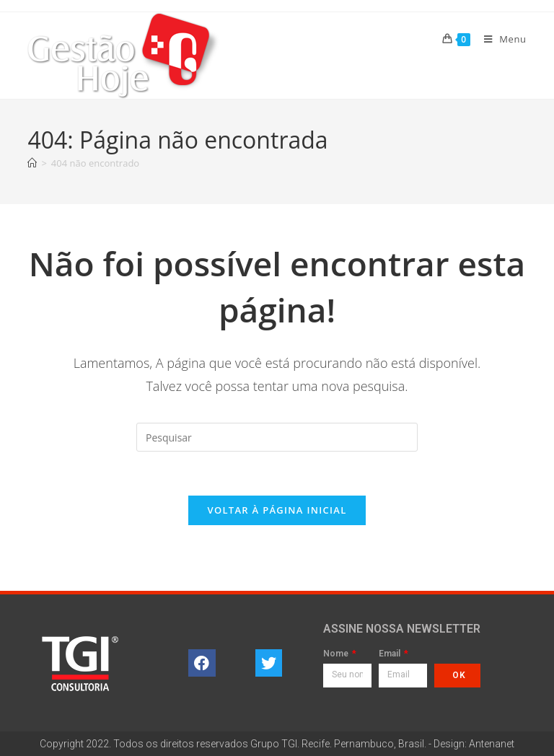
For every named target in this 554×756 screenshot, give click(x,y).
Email (391, 654)
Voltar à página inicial (277, 510)
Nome (337, 654)
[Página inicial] (32, 163)
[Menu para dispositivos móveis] (500, 39)
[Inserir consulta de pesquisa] (277, 437)
